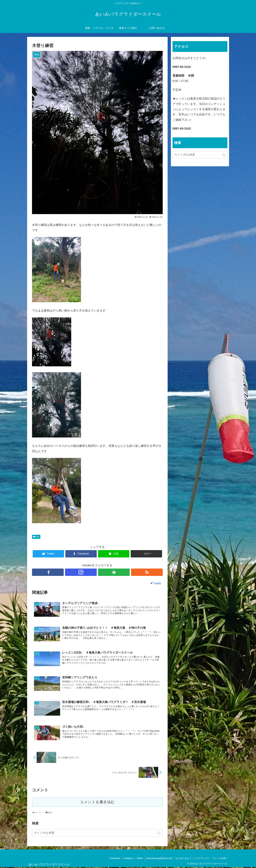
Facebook (114, 859)
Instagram (127, 859)
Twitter (139, 859)
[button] (160, 834)
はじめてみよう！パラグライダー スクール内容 (201, 859)
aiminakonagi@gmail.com (159, 859)
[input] (97, 833)
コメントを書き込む (97, 803)
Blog (37, 537)
